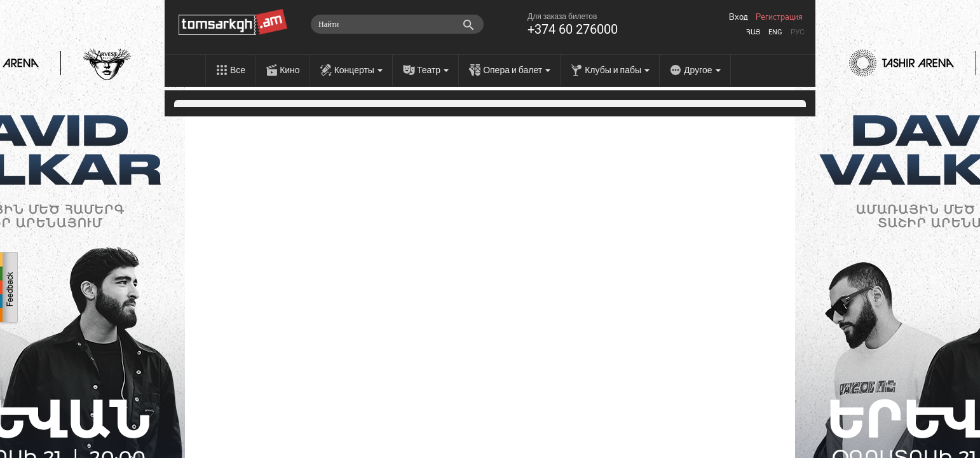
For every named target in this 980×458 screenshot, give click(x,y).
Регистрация (779, 17)
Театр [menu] (433, 70)
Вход (738, 17)
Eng (775, 32)
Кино (290, 70)
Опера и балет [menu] (517, 70)
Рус (798, 32)
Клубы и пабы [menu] (617, 70)
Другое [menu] (702, 70)
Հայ (753, 32)
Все (238, 70)
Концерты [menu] (358, 70)
